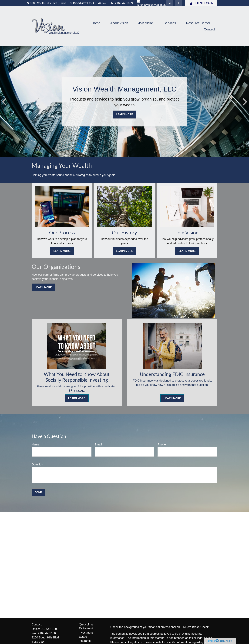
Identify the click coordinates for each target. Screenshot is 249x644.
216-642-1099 (121, 3)
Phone (162, 445)
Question (37, 464)
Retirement (86, 628)
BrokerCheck (200, 627)
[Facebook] (179, 3)
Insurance (85, 641)
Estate (83, 637)
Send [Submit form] (38, 492)
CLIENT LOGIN (201, 3)
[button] (96, 23)
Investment (86, 633)
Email (98, 445)
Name (35, 445)
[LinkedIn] (170, 3)
